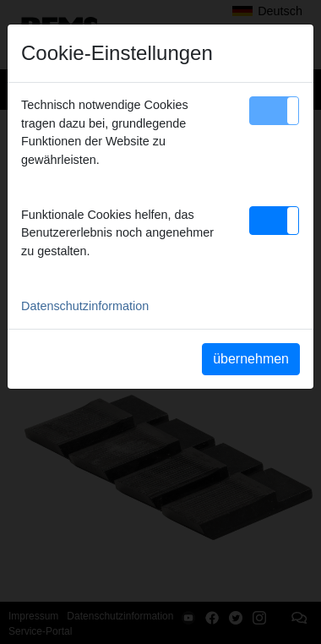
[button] (274, 111)
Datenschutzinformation (85, 306)
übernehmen (251, 359)
